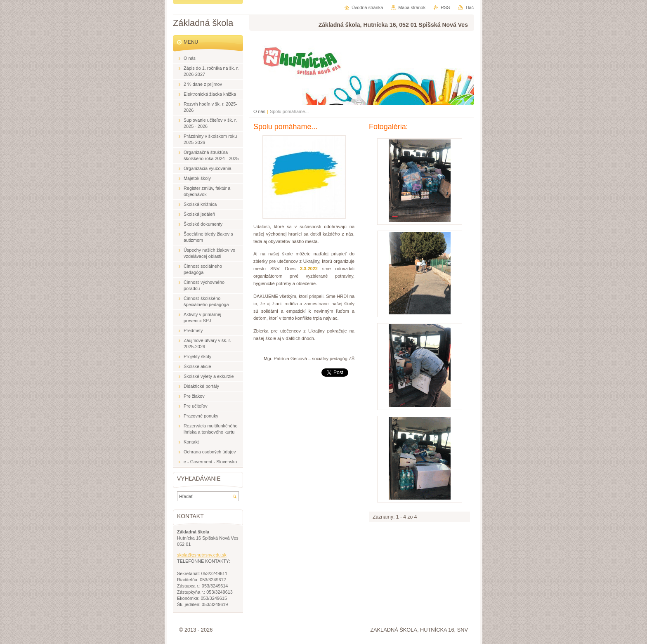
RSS (445, 7)
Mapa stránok (412, 7)
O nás (259, 111)
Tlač (469, 7)
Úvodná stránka (367, 7)
